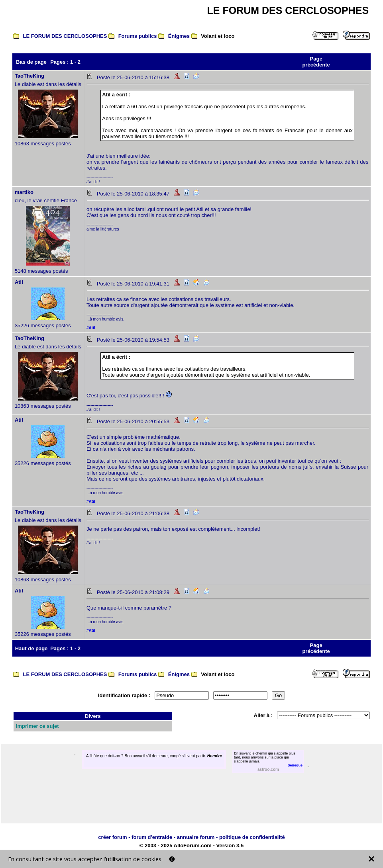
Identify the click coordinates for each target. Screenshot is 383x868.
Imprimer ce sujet (37, 726)
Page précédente (316, 62)
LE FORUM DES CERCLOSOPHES (65, 36)
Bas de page (31, 62)
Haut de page (31, 648)
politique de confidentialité (252, 837)
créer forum (112, 837)
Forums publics (138, 36)
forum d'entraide (152, 837)
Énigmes (179, 36)
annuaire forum (196, 837)
